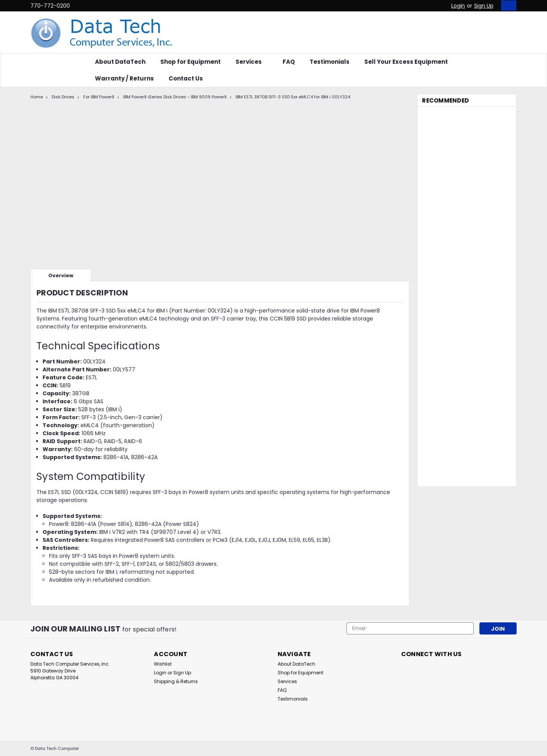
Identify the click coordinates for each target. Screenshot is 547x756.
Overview (61, 275)
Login (458, 6)
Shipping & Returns (176, 681)
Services (252, 62)
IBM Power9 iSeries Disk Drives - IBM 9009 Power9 (175, 97)
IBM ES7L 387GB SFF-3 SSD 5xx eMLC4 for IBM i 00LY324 (293, 97)
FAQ (289, 62)
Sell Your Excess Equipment (406, 62)
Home (37, 97)
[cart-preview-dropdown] (507, 6)
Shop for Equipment (191, 62)
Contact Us (186, 78)
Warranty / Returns (124, 78)
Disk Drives (63, 97)
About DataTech (120, 62)
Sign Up (484, 6)
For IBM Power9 (99, 97)
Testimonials (330, 62)
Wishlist (163, 664)
